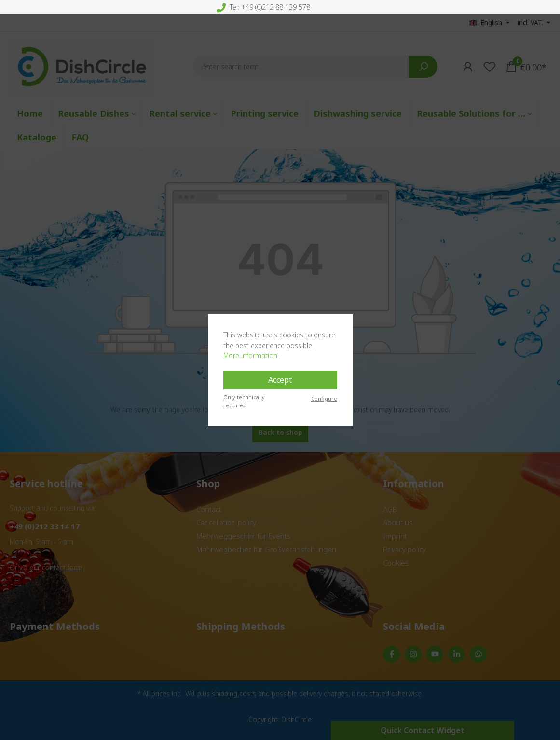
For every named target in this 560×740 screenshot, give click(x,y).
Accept (280, 380)
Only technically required (244, 401)
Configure (324, 398)
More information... (253, 356)
